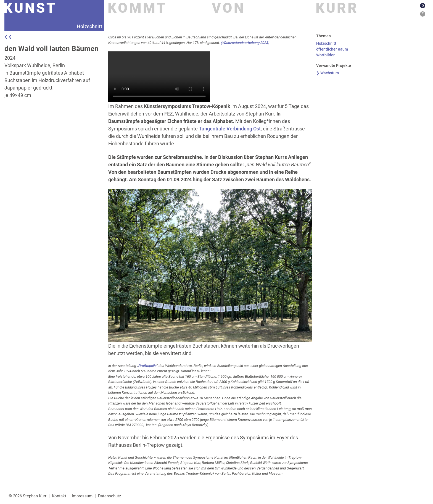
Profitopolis (147, 366)
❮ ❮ (8, 36)
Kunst (30, 8)
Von (229, 8)
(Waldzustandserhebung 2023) (245, 43)
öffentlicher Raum (332, 49)
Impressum (82, 496)
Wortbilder (325, 55)
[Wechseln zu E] (423, 14)
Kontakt (59, 496)
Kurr (337, 8)
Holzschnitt (326, 43)
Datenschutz (109, 496)
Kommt (137, 8)
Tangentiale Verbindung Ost (230, 129)
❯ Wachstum (328, 73)
